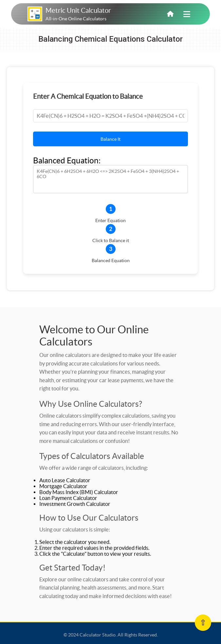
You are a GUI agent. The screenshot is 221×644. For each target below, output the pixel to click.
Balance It (110, 139)
